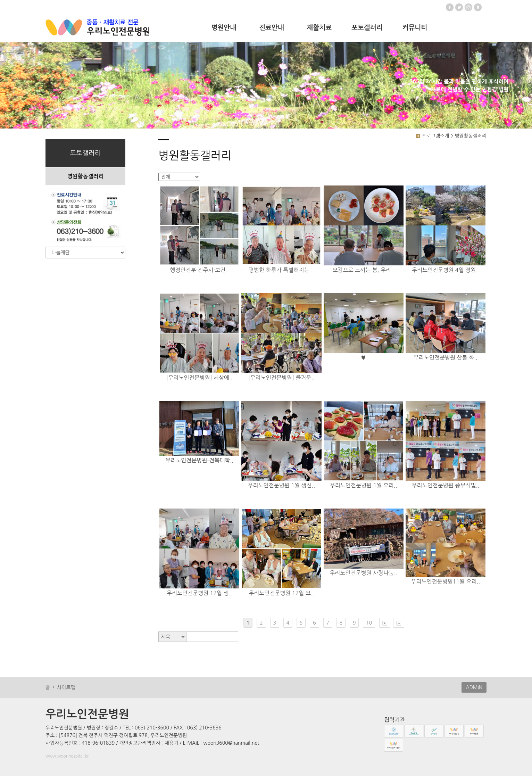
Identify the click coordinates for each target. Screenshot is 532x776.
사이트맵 (66, 687)
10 (369, 623)
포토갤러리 (367, 28)
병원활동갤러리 (85, 176)
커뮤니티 (415, 28)
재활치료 (319, 28)
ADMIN (474, 687)
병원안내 (224, 28)
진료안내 (271, 28)
